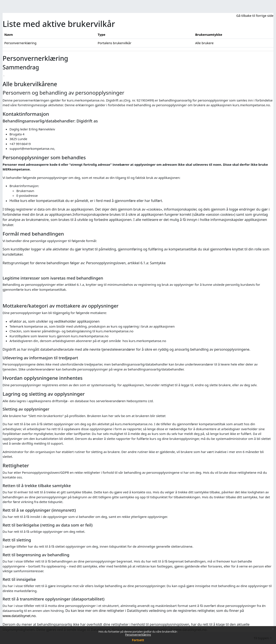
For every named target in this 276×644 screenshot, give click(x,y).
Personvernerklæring (138, 635)
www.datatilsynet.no (19, 616)
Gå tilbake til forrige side (255, 16)
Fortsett (138, 640)
